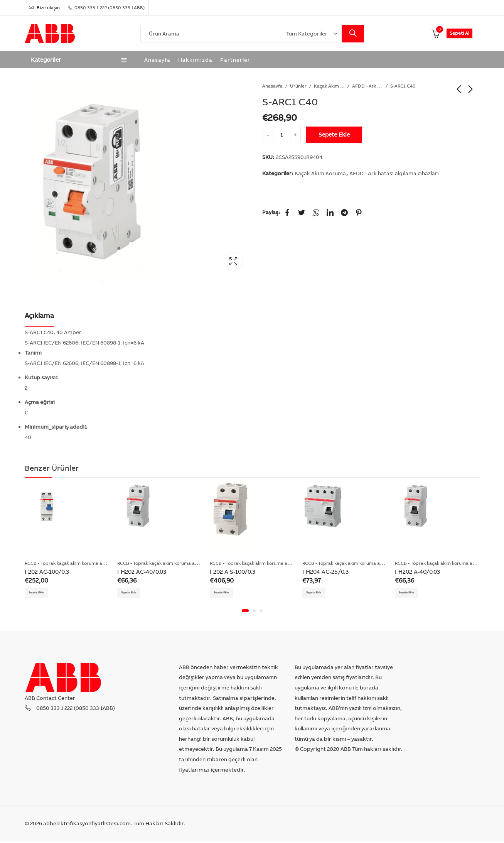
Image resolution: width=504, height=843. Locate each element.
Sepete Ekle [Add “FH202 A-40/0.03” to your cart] (411, 593)
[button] (245, 613)
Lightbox (233, 261)
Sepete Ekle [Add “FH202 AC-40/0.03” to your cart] (134, 593)
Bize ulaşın (44, 8)
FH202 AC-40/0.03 (142, 572)
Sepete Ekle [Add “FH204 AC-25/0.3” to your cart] (319, 593)
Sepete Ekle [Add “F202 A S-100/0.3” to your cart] (226, 593)
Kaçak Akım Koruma (329, 86)
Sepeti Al (459, 33)
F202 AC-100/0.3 (47, 572)
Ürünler (298, 86)
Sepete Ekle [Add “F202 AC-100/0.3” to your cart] (41, 593)
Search (353, 34)
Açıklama (39, 315)
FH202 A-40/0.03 (417, 572)
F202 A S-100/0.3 (233, 572)
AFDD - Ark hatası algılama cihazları (367, 86)
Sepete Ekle (334, 134)
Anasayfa (272, 86)
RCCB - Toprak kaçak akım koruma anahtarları (74, 563)
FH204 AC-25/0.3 (325, 572)
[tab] (39, 316)
